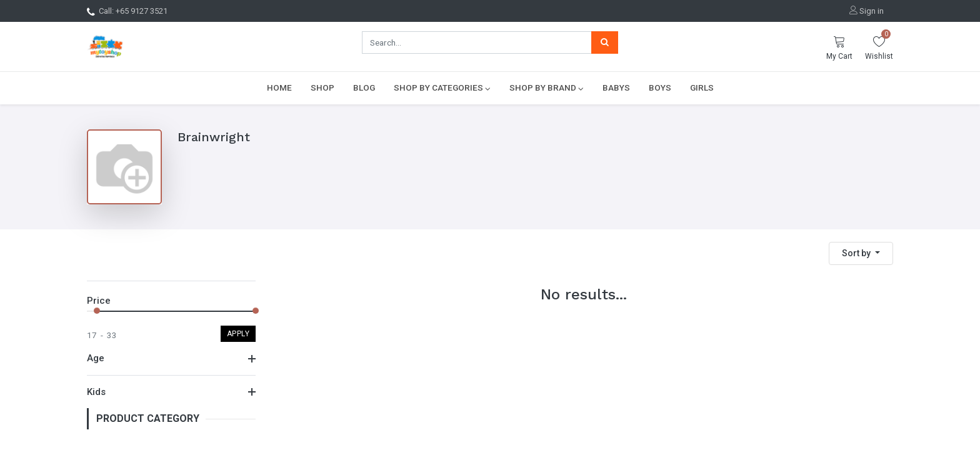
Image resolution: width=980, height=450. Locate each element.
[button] (861, 253)
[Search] (605, 42)
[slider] (97, 311)
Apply (238, 334)
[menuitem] (279, 87)
